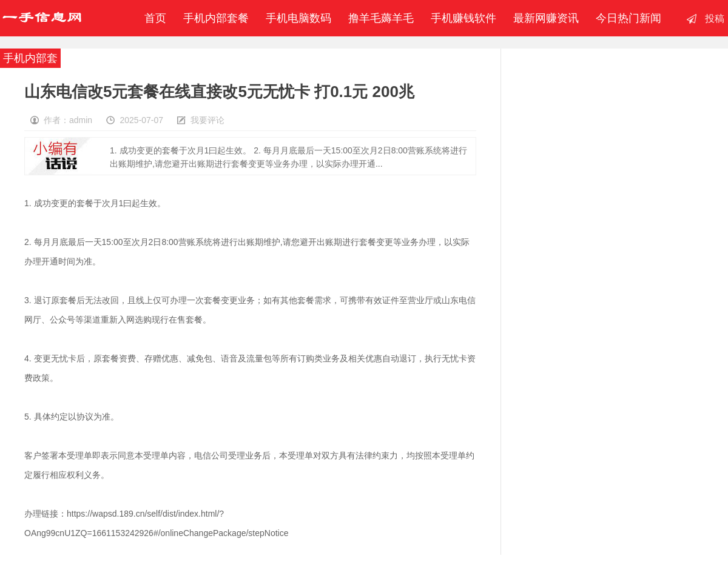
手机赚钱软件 (463, 18)
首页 (152, 18)
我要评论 (207, 120)
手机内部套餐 (216, 18)
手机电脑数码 (298, 18)
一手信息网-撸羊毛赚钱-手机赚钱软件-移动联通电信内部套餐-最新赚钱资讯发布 (42, 18)
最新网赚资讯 (546, 18)
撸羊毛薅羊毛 (381, 18)
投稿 (715, 18)
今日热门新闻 (629, 18)
